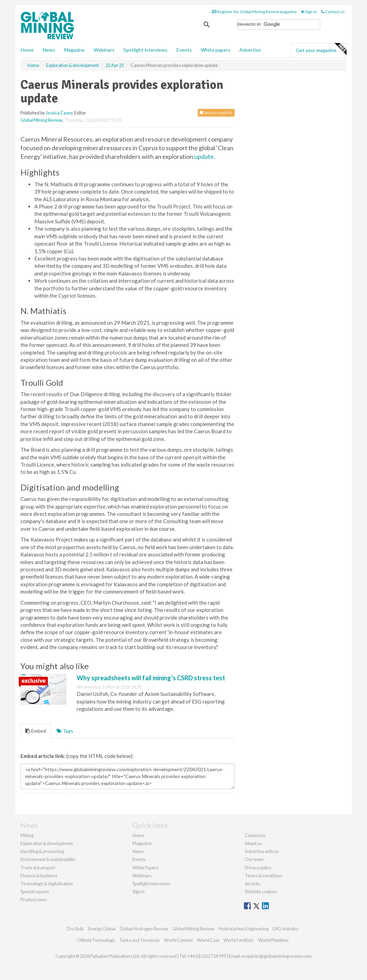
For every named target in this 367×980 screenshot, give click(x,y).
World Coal (208, 940)
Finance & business (39, 876)
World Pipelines (273, 940)
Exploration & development (47, 843)
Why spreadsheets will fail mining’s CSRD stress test (151, 678)
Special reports (35, 892)
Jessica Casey (59, 113)
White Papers (146, 868)
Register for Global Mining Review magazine (254, 12)
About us (253, 843)
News (138, 851)
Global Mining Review (41, 120)
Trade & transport (38, 868)
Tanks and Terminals (140, 940)
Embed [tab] (36, 731)
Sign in (309, 12)
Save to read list (216, 113)
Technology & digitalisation (47, 884)
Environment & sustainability (48, 859)
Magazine (74, 50)
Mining (27, 835)
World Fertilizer (239, 940)
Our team (254, 859)
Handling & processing (42, 851)
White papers (216, 50)
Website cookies (261, 892)
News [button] (49, 50)
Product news (34, 900)
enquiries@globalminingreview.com (276, 956)
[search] (279, 25)
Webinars (104, 50)
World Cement (178, 940)
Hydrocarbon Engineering (244, 929)
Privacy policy (258, 868)
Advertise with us (262, 851)
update (204, 156)
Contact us (333, 12)
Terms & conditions (264, 876)
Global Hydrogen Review (144, 929)
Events (184, 50)
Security (253, 884)
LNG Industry (286, 929)
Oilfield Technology (96, 940)
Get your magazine (321, 49)
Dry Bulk (75, 929)
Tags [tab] (65, 731)
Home (27, 50)
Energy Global (102, 929)
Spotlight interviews (146, 50)
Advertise (250, 50)
